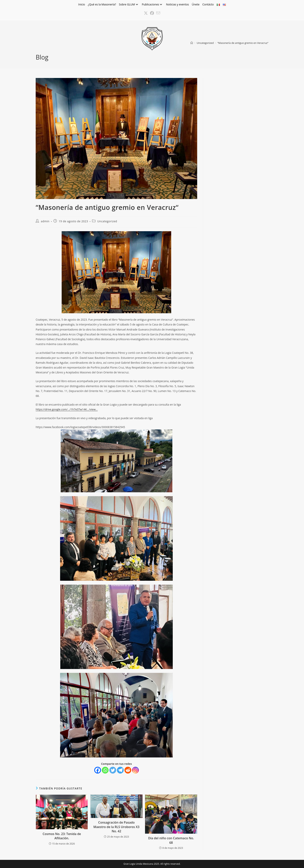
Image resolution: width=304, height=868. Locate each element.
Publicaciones (153, 4)
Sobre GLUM (129, 4)
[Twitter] (113, 770)
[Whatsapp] (105, 770)
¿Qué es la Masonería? (102, 4)
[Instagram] (135, 770)
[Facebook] (98, 770)
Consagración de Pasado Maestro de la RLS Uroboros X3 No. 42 (116, 827)
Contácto (208, 4)
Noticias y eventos (177, 4)
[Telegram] (120, 770)
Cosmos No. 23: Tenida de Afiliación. (62, 836)
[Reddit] (128, 770)
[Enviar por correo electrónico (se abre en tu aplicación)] (158, 13)
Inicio (82, 4)
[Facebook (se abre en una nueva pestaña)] (152, 13)
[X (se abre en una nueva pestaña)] (146, 13)
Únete (196, 4)
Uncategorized (107, 221)
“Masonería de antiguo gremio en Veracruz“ (243, 43)
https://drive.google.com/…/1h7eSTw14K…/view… (67, 409)
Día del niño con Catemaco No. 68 (171, 840)
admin (45, 221)
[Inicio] (192, 43)
